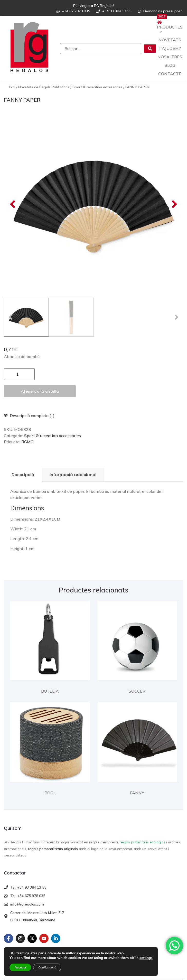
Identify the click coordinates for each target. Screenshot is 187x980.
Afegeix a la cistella (40, 323)
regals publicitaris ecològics (142, 774)
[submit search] (150, 49)
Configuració (47, 967)
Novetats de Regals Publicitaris (44, 87)
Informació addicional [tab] (73, 406)
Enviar (17, 940)
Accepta (20, 967)
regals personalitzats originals (53, 780)
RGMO (27, 373)
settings (146, 958)
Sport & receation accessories (97, 87)
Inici (12, 87)
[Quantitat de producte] (19, 306)
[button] (13, 170)
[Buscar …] (101, 49)
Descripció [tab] (23, 406)
